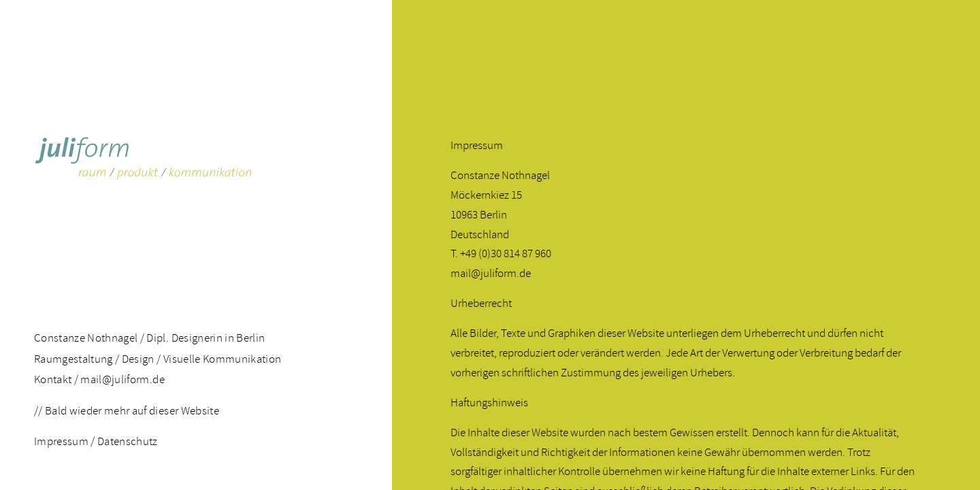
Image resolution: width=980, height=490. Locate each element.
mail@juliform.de (122, 379)
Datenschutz (128, 441)
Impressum (61, 441)
